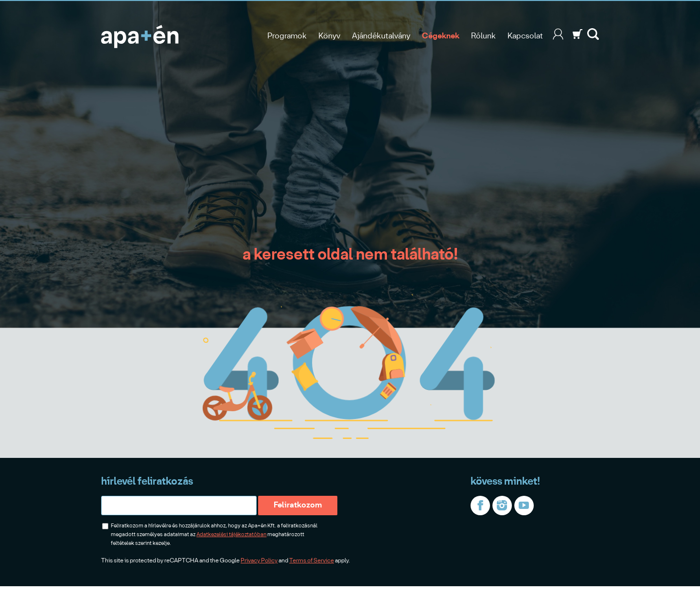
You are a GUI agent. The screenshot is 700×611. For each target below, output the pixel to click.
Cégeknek (441, 36)
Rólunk (483, 36)
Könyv (329, 36)
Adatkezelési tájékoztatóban (231, 535)
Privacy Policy (259, 561)
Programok (287, 36)
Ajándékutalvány (381, 36)
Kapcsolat (525, 36)
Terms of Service (312, 561)
